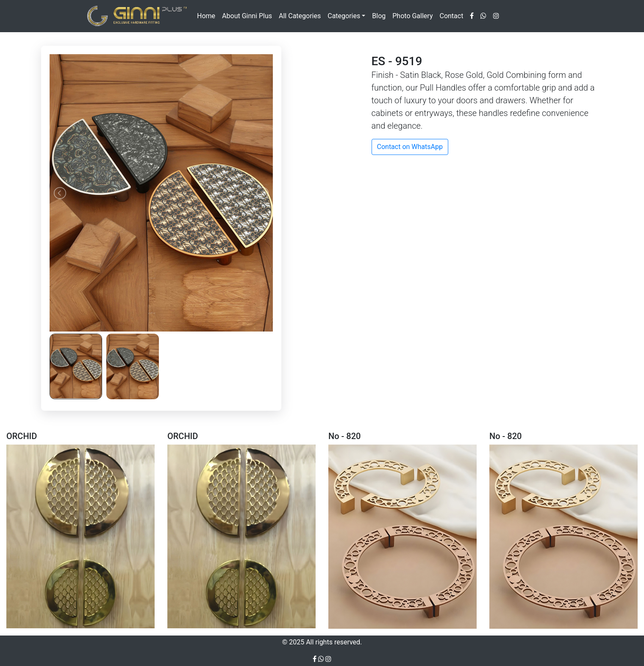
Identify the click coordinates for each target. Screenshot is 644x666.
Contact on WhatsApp (410, 147)
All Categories (300, 16)
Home (206, 16)
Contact (451, 16)
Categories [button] (344, 16)
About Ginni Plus (247, 16)
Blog (379, 16)
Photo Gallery (412, 16)
